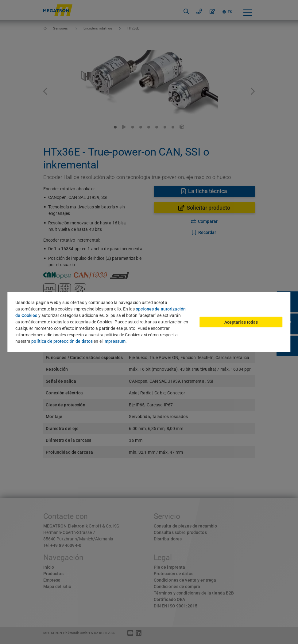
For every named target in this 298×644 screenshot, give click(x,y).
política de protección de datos (62, 341)
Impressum (114, 341)
